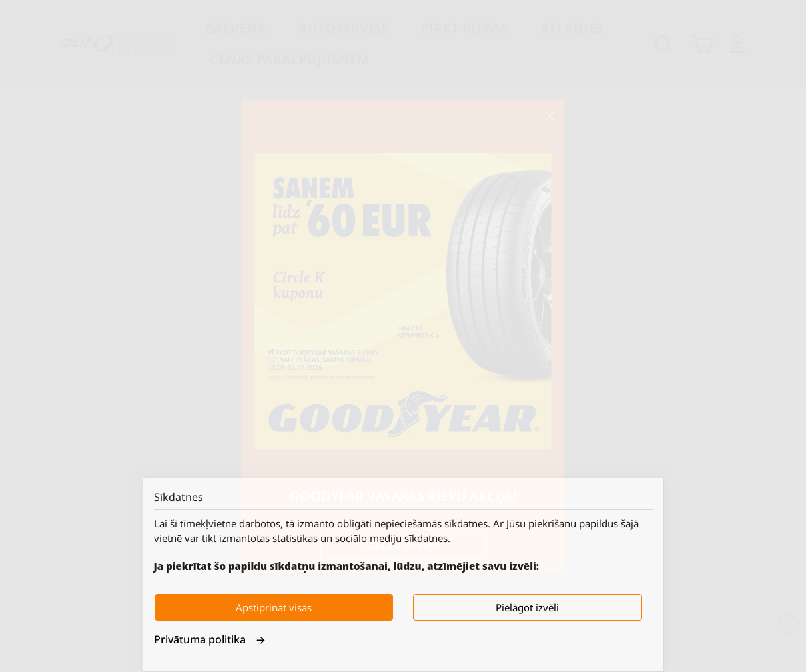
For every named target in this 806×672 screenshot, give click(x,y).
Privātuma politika (210, 639)
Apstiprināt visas (274, 607)
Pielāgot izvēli (527, 607)
